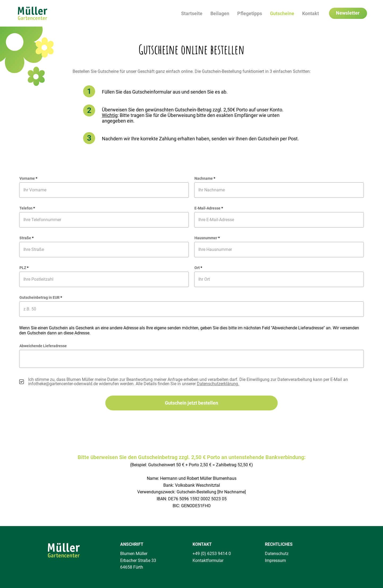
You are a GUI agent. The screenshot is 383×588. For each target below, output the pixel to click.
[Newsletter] (348, 13)
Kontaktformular (208, 560)
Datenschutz (277, 554)
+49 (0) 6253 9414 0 (212, 554)
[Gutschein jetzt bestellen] (191, 403)
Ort (197, 268)
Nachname (204, 178)
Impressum (275, 560)
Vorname (27, 178)
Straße (25, 238)
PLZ (23, 268)
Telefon (26, 208)
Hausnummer (206, 238)
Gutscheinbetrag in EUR (39, 297)
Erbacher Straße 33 (138, 560)
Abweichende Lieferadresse (43, 346)
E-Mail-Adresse (207, 208)
